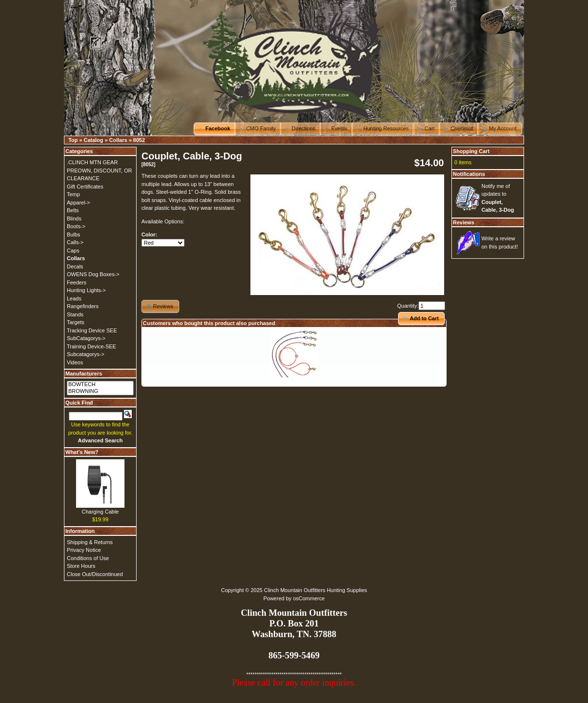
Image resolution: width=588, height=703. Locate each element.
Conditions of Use (88, 558)
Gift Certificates (85, 187)
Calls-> (75, 242)
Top (73, 140)
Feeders (77, 282)
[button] (215, 129)
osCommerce (309, 598)
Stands (75, 314)
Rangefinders (83, 306)
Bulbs (74, 234)
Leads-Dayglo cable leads (294, 381)
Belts (73, 210)
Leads (74, 298)
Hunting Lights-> (86, 290)
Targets (76, 322)
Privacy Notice (84, 550)
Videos (75, 362)
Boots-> (76, 226)
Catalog (93, 140)
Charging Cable (100, 512)
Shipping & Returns (90, 542)
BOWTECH (100, 385)
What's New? (82, 452)
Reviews (464, 222)
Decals (75, 266)
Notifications (469, 174)
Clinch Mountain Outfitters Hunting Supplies (316, 590)
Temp (73, 194)
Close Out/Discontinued (95, 574)
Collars (118, 140)
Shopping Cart (471, 151)
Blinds (74, 219)
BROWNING (100, 391)
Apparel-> (78, 203)
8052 (139, 140)
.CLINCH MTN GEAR (92, 162)
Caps (73, 250)
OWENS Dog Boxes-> (93, 274)
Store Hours (81, 566)
